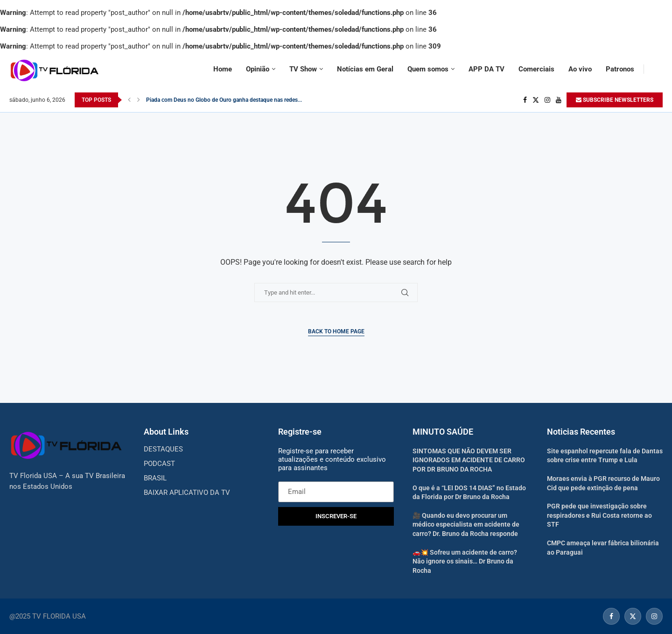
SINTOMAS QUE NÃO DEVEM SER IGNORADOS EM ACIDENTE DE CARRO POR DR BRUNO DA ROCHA (469, 460)
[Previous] (129, 100)
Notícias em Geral (365, 69)
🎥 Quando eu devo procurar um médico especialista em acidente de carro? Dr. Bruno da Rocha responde (466, 525)
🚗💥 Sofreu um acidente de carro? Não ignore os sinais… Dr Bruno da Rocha (465, 561)
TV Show (303, 69)
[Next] (139, 100)
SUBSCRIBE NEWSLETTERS (615, 100)
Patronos (620, 69)
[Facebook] (525, 100)
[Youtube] (559, 100)
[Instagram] (547, 100)
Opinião (258, 69)
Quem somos (428, 69)
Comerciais (536, 69)
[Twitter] (536, 100)
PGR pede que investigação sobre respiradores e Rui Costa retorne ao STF (599, 515)
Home (223, 69)
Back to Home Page (336, 331)
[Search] (658, 69)
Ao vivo (580, 69)
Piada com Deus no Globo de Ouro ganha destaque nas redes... (224, 100)
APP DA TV (486, 69)
